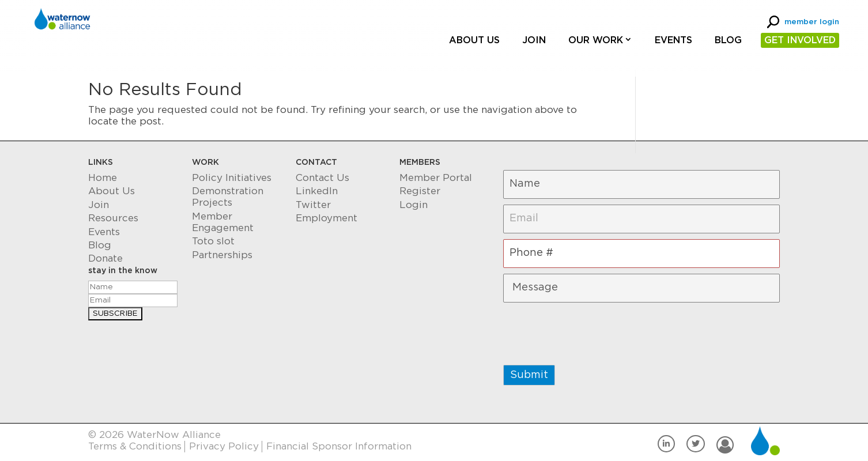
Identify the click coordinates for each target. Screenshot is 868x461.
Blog (728, 40)
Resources (113, 218)
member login (812, 22)
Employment (327, 218)
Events (673, 40)
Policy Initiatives (232, 178)
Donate (105, 258)
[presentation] (591, 331)
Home (103, 178)
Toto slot (213, 241)
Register (420, 191)
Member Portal (436, 178)
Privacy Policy (224, 446)
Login (414, 205)
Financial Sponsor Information (339, 446)
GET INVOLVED (800, 40)
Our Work (596, 40)
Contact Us (322, 178)
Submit (529, 375)
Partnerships (222, 255)
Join (534, 40)
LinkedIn (317, 191)
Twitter (313, 205)
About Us (474, 40)
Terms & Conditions (135, 446)
